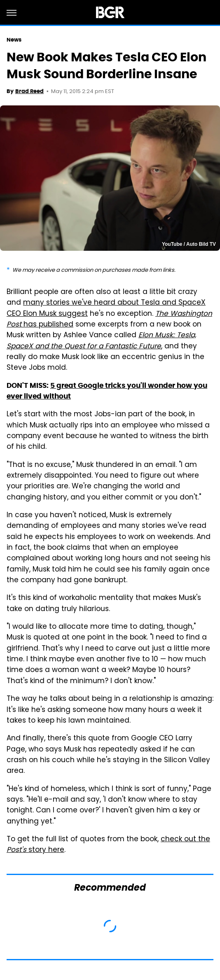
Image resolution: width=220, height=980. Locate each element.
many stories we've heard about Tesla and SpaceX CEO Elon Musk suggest (106, 308)
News (14, 40)
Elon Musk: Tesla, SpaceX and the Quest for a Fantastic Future (101, 341)
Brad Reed (29, 91)
